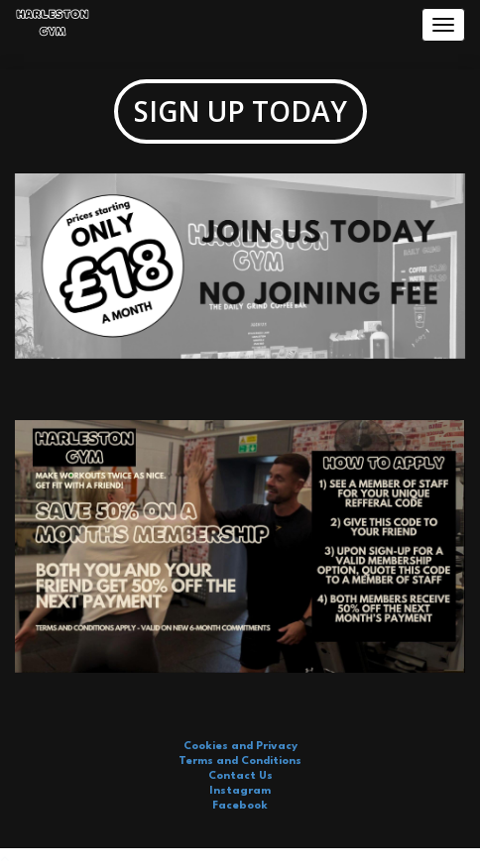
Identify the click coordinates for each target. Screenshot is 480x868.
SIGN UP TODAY (240, 111)
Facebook (240, 806)
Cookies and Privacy (240, 747)
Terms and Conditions (240, 761)
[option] (240, 276)
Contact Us (240, 776)
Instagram (240, 791)
